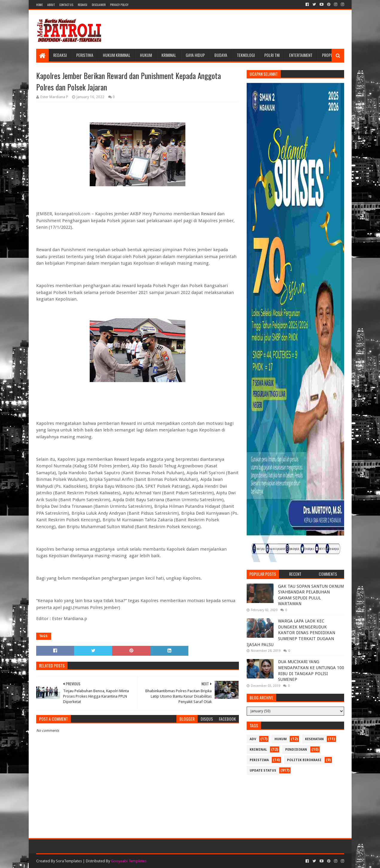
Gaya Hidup (195, 55)
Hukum (146, 55)
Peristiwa (85, 55)
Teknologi (246, 55)
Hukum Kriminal (117, 55)
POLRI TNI (272, 55)
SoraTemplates (69, 861)
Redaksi (83, 5)
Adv (253, 739)
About (51, 5)
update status (263, 771)
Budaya (221, 55)
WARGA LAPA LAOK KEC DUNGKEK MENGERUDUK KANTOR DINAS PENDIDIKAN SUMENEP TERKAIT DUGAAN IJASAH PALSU (291, 633)
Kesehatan (314, 739)
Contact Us (66, 5)
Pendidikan (296, 750)
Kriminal (169, 55)
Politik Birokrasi (304, 760)
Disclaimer (99, 5)
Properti (330, 55)
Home (39, 5)
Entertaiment (301, 55)
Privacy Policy (119, 5)
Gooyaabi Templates (129, 861)
